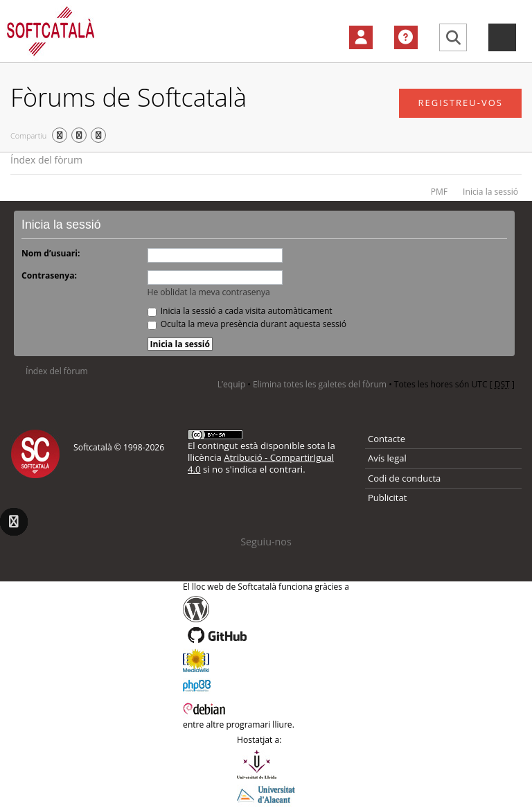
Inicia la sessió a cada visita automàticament (240, 311)
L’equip (231, 384)
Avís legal (387, 458)
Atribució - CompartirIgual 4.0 (261, 463)
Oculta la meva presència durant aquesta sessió (247, 324)
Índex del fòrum (46, 160)
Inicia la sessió (490, 192)
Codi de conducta (404, 478)
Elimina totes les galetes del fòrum (320, 384)
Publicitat (387, 498)
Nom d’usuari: (51, 253)
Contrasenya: (49, 275)
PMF (439, 192)
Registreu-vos (460, 103)
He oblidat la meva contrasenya (209, 292)
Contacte (387, 439)
